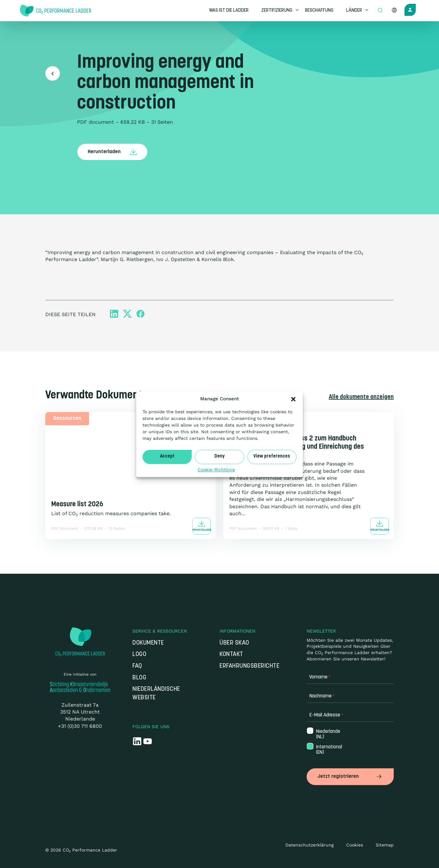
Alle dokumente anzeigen (361, 397)
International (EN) (326, 750)
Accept (167, 456)
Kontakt (231, 655)
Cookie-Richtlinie (216, 470)
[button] (293, 399)
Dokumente (148, 643)
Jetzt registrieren (350, 776)
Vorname (320, 677)
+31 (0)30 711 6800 (80, 726)
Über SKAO (234, 643)
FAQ (137, 666)
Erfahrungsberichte (249, 666)
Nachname (322, 696)
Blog (139, 678)
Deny (220, 456)
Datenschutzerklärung (309, 845)
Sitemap (385, 845)
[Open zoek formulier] (380, 11)
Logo (139, 655)
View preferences (272, 456)
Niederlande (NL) (326, 734)
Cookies (355, 845)
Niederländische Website (156, 694)
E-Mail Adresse (326, 715)
